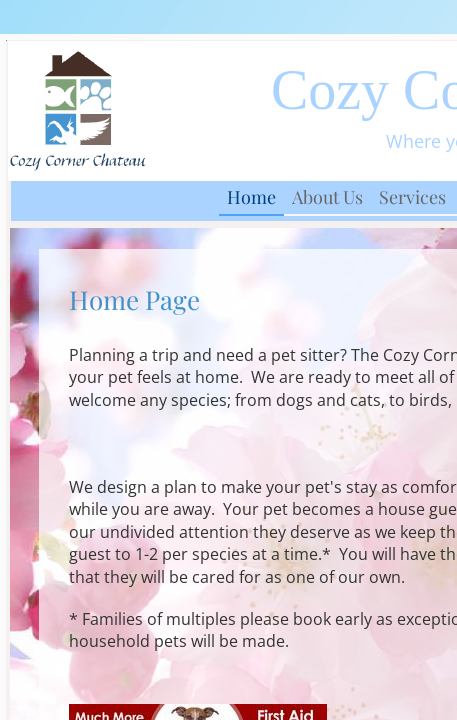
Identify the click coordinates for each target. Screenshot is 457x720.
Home (251, 197)
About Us (327, 197)
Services (412, 197)
